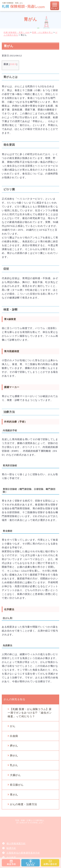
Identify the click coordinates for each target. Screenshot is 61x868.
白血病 (14, 736)
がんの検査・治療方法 (24, 804)
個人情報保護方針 (16, 843)
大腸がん (15, 775)
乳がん (14, 765)
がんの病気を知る (14, 699)
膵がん (14, 746)
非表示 (13, 64)
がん (13, 726)
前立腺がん (17, 785)
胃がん (14, 795)
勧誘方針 (11, 848)
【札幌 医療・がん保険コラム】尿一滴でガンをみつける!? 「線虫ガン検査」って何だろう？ (30, 713)
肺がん (14, 756)
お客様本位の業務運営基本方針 (23, 853)
